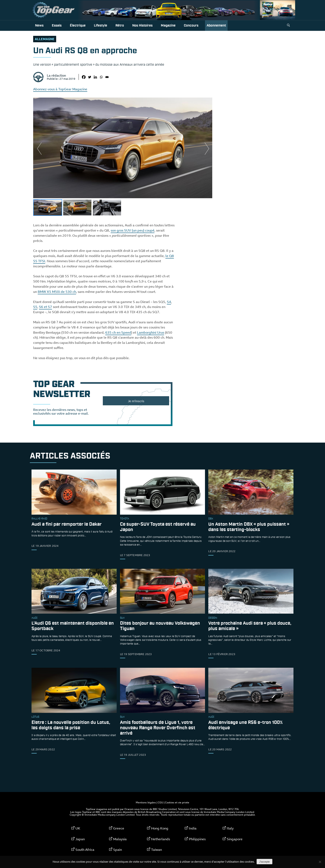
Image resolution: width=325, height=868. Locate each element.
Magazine (168, 26)
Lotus (35, 717)
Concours (191, 26)
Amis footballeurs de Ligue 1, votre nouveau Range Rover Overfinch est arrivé (158, 728)
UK (78, 828)
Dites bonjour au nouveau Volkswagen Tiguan (160, 626)
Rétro (120, 26)
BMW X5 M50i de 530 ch (57, 292)
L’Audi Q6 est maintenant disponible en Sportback (73, 626)
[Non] (320, 862)
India (193, 828)
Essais (57, 26)
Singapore (235, 839)
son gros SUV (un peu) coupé (133, 230)
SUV (122, 618)
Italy (230, 828)
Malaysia (120, 839)
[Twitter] (90, 77)
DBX (211, 519)
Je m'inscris (136, 401)
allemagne (45, 39)
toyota (125, 519)
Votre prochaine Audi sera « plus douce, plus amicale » (250, 626)
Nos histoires (142, 26)
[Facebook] (84, 77)
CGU (160, 802)
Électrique (78, 26)
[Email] (107, 77)
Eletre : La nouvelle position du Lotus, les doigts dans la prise (71, 725)
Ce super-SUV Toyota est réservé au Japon (158, 527)
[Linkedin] (95, 77)
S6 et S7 (45, 307)
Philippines (197, 839)
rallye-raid (39, 519)
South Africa (85, 850)
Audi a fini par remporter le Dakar (67, 524)
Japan (80, 839)
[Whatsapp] (101, 77)
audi (34, 618)
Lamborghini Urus (151, 332)
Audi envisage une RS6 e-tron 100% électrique (246, 725)
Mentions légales (146, 802)
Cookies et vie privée (177, 802)
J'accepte (264, 862)
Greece (119, 828)
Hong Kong (160, 828)
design (213, 618)
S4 (169, 302)
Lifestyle (101, 26)
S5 (35, 307)
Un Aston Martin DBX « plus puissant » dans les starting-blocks (249, 527)
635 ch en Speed (118, 332)
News (39, 26)
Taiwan (156, 850)
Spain (118, 850)
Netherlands (161, 839)
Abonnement (216, 26)
